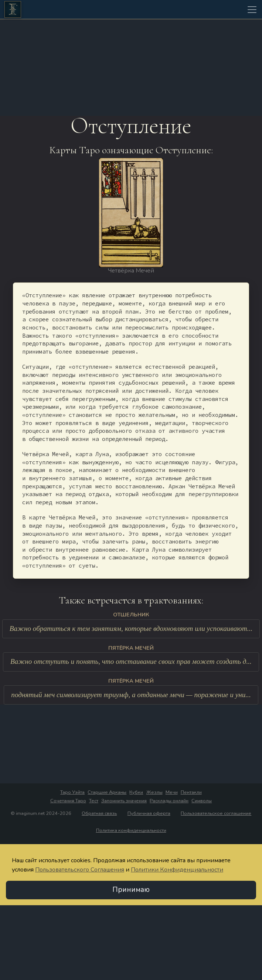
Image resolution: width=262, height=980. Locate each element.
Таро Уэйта (72, 793)
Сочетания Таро (68, 801)
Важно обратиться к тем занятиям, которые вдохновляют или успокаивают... (131, 629)
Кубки (136, 793)
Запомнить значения (124, 801)
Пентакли (191, 793)
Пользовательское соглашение (216, 814)
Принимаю (131, 890)
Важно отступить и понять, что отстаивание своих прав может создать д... (131, 662)
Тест (94, 801)
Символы (202, 801)
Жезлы (154, 793)
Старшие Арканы (107, 793)
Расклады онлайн (169, 801)
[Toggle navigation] (252, 10)
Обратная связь (99, 814)
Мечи (172, 793)
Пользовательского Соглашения (80, 870)
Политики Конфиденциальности (177, 870)
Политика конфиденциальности (131, 831)
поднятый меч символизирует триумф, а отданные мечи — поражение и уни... (131, 695)
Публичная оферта (149, 814)
